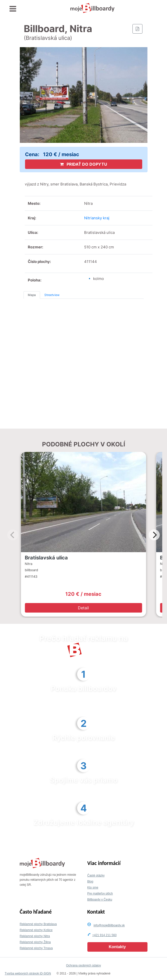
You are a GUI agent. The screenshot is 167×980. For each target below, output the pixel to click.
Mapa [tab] (32, 295)
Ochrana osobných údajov (83, 965)
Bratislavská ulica (46, 558)
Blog (90, 881)
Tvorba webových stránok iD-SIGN (28, 973)
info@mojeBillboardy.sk (109, 925)
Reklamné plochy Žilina (35, 942)
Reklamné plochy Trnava (36, 948)
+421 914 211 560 (105, 935)
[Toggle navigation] (13, 9)
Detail (83, 608)
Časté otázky (96, 875)
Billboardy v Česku (100, 900)
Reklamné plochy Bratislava (38, 924)
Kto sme (93, 888)
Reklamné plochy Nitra (35, 936)
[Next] (154, 535)
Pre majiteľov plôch (100, 894)
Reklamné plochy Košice (36, 930)
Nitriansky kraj (97, 218)
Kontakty (117, 947)
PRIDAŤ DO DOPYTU (83, 164)
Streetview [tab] (52, 295)
